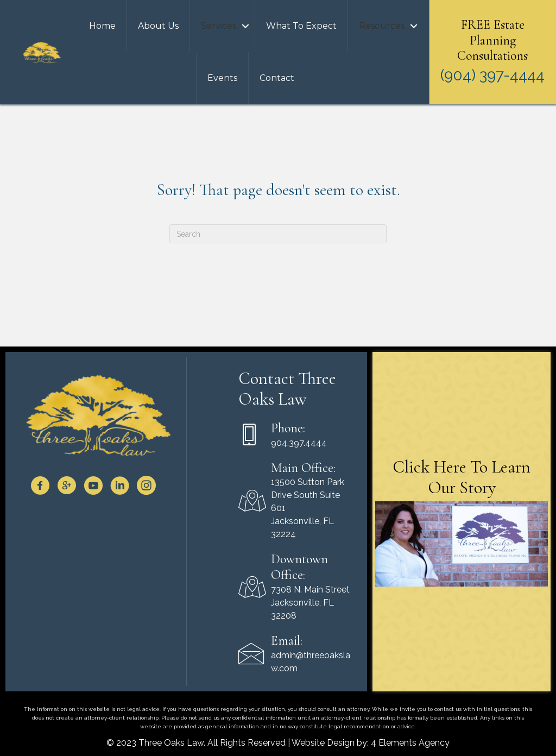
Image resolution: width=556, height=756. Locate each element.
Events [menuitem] (222, 78)
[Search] (278, 234)
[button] (245, 26)
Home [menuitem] (102, 26)
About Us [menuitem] (158, 26)
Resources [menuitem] (382, 26)
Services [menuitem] (219, 26)
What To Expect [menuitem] (301, 26)
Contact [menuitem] (277, 78)
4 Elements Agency (410, 743)
